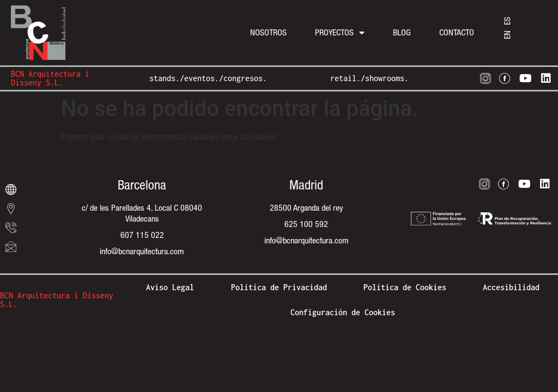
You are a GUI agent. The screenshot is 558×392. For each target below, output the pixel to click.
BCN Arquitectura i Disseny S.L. (50, 78)
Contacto (457, 32)
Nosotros (268, 32)
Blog (402, 32)
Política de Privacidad (279, 287)
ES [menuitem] (507, 21)
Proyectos (340, 33)
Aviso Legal (170, 287)
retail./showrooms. (369, 78)
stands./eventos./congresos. (208, 78)
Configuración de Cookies (343, 312)
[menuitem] (507, 35)
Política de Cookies (405, 287)
